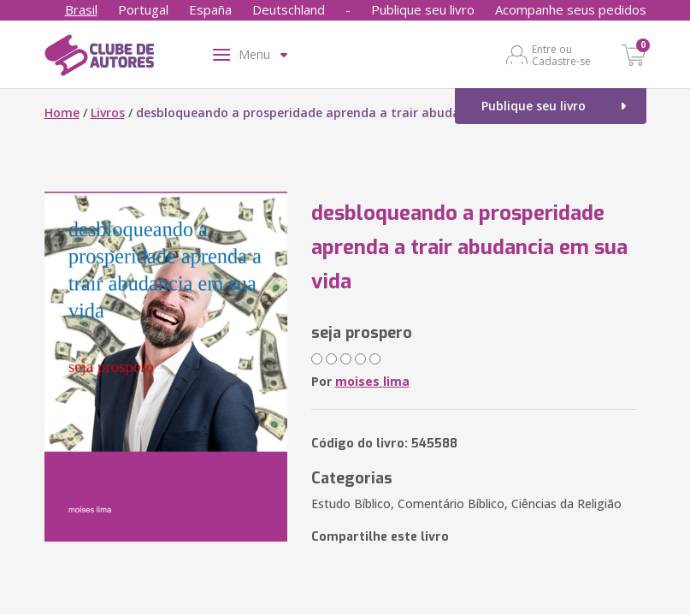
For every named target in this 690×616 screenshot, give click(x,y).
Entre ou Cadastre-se (561, 55)
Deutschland (289, 9)
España (210, 9)
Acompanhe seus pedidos (571, 9)
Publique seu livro (423, 9)
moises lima (372, 381)
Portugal (143, 9)
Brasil (81, 9)
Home (62, 113)
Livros (108, 113)
